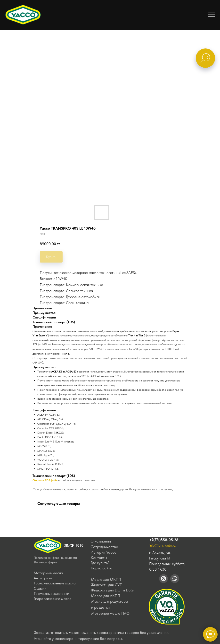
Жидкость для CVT (106, 585)
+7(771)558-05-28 (164, 540)
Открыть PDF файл (45, 480)
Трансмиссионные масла (55, 583)
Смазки (40, 588)
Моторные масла (48, 573)
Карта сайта (102, 568)
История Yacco (103, 552)
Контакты (99, 558)
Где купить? (100, 563)
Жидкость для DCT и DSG (112, 590)
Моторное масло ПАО (110, 613)
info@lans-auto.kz (163, 545)
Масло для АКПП (106, 596)
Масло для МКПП (106, 579)
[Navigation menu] (212, 15)
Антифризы (43, 578)
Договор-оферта (45, 562)
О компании (101, 541)
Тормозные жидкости (51, 594)
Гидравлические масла (53, 599)
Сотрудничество (104, 547)
